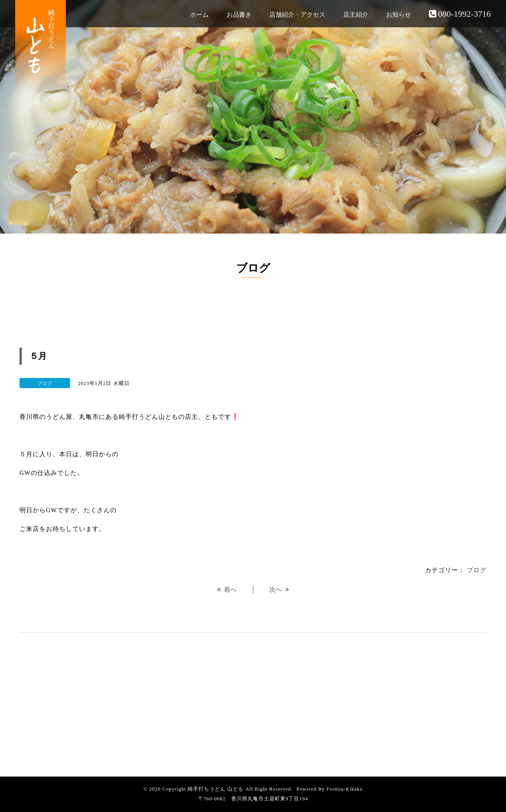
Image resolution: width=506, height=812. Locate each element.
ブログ (477, 570)
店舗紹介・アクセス (297, 15)
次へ (279, 590)
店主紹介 (356, 15)
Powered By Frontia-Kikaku (330, 789)
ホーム (199, 15)
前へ (227, 590)
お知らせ (399, 15)
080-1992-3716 (460, 14)
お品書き (239, 15)
